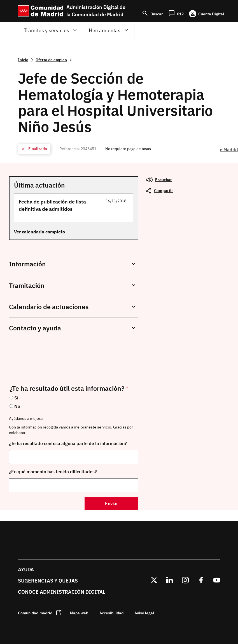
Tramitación (27, 286)
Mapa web (79, 613)
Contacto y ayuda (35, 328)
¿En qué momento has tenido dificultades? (53, 472)
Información (27, 264)
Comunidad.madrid (35, 613)
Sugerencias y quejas (48, 581)
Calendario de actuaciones (49, 307)
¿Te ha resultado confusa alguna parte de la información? (68, 443)
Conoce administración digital (62, 592)
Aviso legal (144, 613)
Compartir (164, 190)
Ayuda (26, 570)
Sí (16, 398)
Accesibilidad (111, 613)
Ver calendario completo (39, 232)
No (17, 406)
